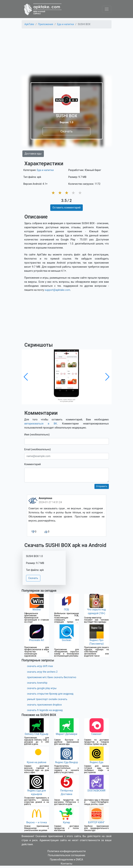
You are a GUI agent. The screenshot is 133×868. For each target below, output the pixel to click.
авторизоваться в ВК (41, 424)
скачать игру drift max (40, 666)
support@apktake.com (57, 290)
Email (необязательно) (38, 449)
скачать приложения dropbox (44, 705)
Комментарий (33, 464)
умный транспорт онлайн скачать (47, 699)
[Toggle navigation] (107, 9)
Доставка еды (33, 154)
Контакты (66, 864)
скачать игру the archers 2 (42, 672)
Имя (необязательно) (37, 435)
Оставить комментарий (66, 208)
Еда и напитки (45, 170)
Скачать (66, 131)
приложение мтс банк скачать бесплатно (52, 677)
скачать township (37, 683)
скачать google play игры (42, 688)
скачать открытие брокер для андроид (50, 694)
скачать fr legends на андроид (45, 710)
